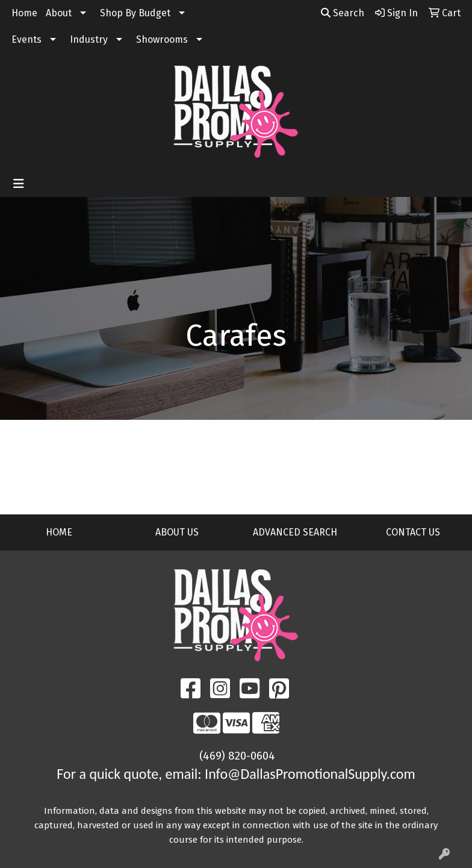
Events (26, 39)
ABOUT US (177, 532)
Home (24, 13)
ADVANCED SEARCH (295, 532)
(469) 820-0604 (237, 756)
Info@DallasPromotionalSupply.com (310, 774)
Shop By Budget (135, 13)
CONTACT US (413, 532)
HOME (59, 532)
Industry (89, 39)
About (59, 13)
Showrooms (162, 39)
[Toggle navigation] (19, 184)
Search (343, 13)
